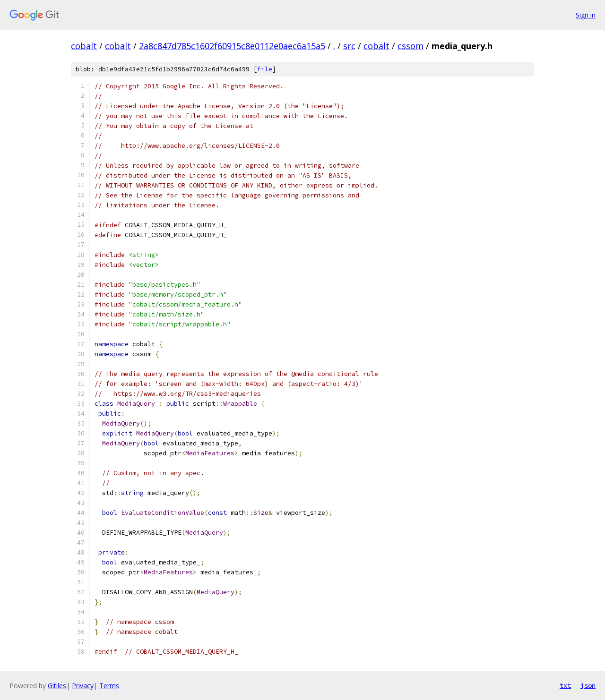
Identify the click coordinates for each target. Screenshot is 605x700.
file (265, 69)
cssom (411, 46)
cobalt (84, 46)
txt (565, 685)
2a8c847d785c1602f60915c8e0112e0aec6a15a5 (232, 46)
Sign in (586, 15)
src (349, 46)
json (588, 685)
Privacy (83, 686)
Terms (109, 686)
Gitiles (57, 686)
